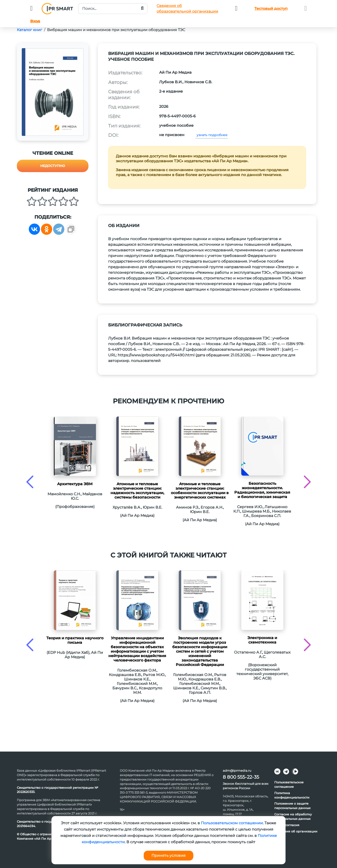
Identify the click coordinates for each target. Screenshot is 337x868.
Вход (35, 21)
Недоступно (53, 166)
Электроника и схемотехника (262, 640)
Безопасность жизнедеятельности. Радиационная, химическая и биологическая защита (262, 490)
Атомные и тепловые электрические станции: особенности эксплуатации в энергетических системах (200, 491)
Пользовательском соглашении (232, 823)
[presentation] (30, 482)
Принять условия (168, 855)
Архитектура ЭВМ (75, 484)
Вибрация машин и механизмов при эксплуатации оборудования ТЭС (116, 30)
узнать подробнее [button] (212, 135)
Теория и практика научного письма (75, 640)
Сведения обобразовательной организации (187, 9)
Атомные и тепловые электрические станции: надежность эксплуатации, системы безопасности (137, 491)
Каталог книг (29, 30)
